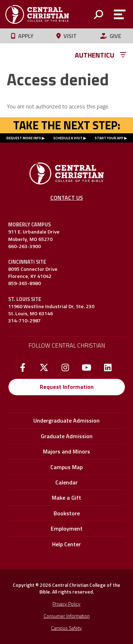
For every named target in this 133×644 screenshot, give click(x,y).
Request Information (67, 387)
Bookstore (67, 513)
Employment (67, 528)
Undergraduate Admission (66, 420)
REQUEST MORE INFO (24, 138)
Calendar (66, 482)
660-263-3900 (24, 246)
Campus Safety (66, 628)
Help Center (66, 544)
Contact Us (67, 198)
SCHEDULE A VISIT (68, 138)
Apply (22, 36)
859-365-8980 (24, 283)
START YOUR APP (109, 138)
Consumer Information (67, 616)
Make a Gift (66, 498)
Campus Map (66, 467)
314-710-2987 (24, 321)
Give (111, 36)
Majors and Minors (66, 451)
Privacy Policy (66, 604)
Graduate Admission (67, 436)
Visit (66, 36)
